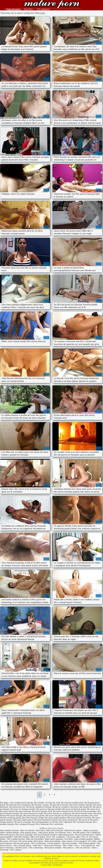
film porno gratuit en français (79, 818)
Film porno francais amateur (45, 835)
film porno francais (23, 811)
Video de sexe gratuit (35, 839)
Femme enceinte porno (84, 835)
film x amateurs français (25, 824)
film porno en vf (94, 809)
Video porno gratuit (46, 833)
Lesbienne (61, 837)
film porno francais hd (55, 816)
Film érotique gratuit (87, 843)
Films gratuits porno (29, 833)
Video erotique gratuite (83, 839)
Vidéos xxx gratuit (91, 830)
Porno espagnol (80, 841)
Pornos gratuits (54, 843)
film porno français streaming (77, 816)
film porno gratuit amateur (56, 818)
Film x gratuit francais (16, 839)
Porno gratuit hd (88, 846)
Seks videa (40, 830)
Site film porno (21, 848)
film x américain (57, 824)
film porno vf (84, 820)
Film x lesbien (16, 850)
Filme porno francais (53, 846)
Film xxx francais (83, 848)
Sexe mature (67, 841)
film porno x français (23, 822)
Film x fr (85, 837)
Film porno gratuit (7, 835)
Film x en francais (51, 4)
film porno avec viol (17, 807)
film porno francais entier (82, 813)
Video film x (38, 846)
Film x (69, 833)
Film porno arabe (25, 841)
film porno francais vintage (33, 818)
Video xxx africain (27, 830)
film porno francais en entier (32, 813)
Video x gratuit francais (10, 833)
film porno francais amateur (85, 811)
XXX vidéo (92, 841)
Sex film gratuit (79, 833)
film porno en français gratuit (74, 809)
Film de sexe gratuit (21, 843)
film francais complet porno (72, 803)
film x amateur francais (82, 822)
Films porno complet (53, 848)
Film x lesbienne (93, 833)
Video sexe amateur (53, 841)
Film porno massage (24, 835)
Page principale (13, 9)
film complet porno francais (22, 803)
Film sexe (13, 841)
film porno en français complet (23, 809)
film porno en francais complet (49, 809)
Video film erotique (21, 837)
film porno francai (7, 811)
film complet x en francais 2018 (47, 803)
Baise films (28, 9)
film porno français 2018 (42, 811)
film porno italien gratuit (23, 820)
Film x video (68, 846)
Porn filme (69, 839)
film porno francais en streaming (57, 813)
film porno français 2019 (63, 811)
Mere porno (38, 841)
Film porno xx (69, 848)
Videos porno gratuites (54, 839)
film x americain (42, 824)
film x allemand (66, 822)
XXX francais (60, 833)
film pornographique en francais (45, 822)
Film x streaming (36, 848)
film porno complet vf (61, 807)
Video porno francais (54, 830)
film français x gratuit (40, 805)
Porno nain (51, 837)
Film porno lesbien (69, 843)
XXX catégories (43, 9)
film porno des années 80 (81, 807)
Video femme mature (73, 830)
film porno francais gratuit (34, 816)
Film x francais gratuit (22, 846)
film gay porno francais (59, 805)
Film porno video (73, 837)
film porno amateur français (81, 805)
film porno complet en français (39, 807)
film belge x (5, 803)
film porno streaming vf (68, 820)
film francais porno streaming (18, 805)
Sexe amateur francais (9, 830)
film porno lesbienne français (46, 820)
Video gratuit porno (66, 835)
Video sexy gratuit (38, 837)
